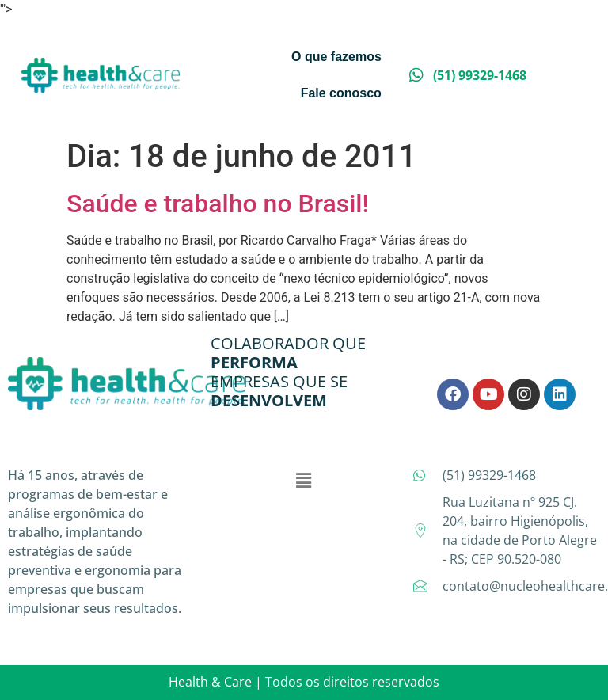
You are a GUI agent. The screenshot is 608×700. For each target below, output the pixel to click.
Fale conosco (341, 93)
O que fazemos (336, 57)
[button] (304, 481)
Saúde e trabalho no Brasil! (218, 204)
